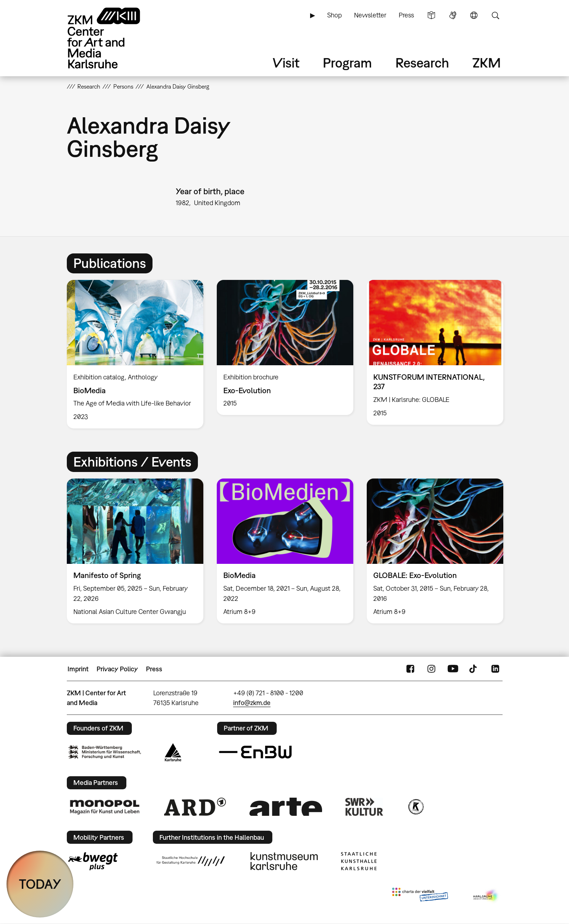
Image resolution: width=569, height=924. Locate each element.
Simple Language (431, 15)
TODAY (40, 884)
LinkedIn (495, 669)
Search (495, 15)
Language (474, 15)
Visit (286, 63)
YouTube (453, 669)
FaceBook (410, 669)
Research (422, 63)
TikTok (474, 669)
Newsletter (370, 15)
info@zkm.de (252, 703)
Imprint (78, 669)
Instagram (431, 669)
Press (406, 15)
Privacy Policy (117, 669)
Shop (334, 15)
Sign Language (453, 15)
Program (347, 63)
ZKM (487, 63)
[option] (135, 354)
